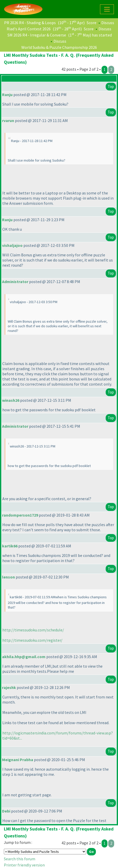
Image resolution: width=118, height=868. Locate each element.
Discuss (108, 23)
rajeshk (9, 687)
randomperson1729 (20, 515)
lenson (8, 577)
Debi (6, 811)
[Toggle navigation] (107, 9)
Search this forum (20, 859)
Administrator (15, 282)
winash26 (11, 400)
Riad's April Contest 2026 (29, 29)
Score (92, 23)
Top (111, 86)
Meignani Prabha (18, 760)
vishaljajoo (12, 245)
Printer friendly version (24, 865)
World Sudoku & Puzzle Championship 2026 (59, 47)
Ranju (7, 95)
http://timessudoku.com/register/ (32, 640)
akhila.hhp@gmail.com (24, 657)
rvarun (8, 120)
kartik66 (10, 546)
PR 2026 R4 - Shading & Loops (30, 23)
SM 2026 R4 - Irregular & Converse (37, 35)
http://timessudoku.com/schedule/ (33, 630)
